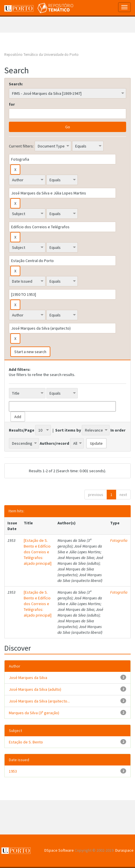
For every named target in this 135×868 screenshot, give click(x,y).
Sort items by (68, 430)
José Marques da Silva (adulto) (35, 689)
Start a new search (30, 352)
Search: (16, 84)
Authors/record (54, 443)
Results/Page (22, 430)
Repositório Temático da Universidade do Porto (41, 55)
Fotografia (119, 540)
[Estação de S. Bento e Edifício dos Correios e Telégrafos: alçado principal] (38, 552)
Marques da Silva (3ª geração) (34, 713)
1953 (13, 771)
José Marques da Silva (28, 678)
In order (118, 430)
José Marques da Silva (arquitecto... (39, 701)
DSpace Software (59, 850)
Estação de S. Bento (26, 742)
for (12, 104)
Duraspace (124, 850)
